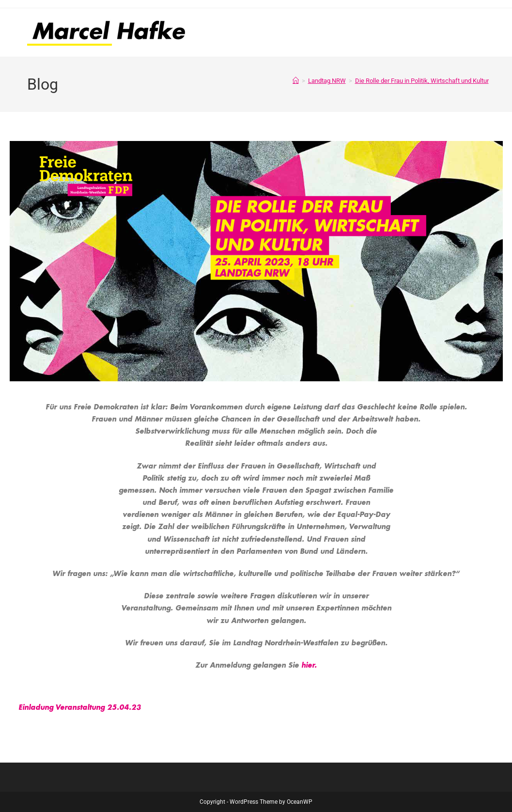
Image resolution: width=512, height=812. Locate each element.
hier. (309, 665)
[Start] (296, 81)
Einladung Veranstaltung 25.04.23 (80, 707)
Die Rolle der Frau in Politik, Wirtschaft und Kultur (422, 81)
